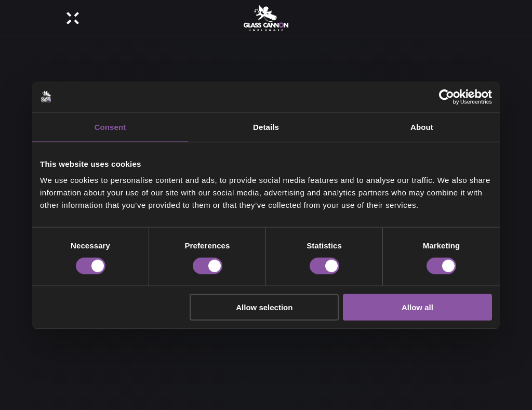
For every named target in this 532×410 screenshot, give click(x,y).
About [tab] (422, 127)
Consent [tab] (110, 127)
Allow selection (264, 307)
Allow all (417, 307)
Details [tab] (266, 127)
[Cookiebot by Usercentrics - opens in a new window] (447, 97)
